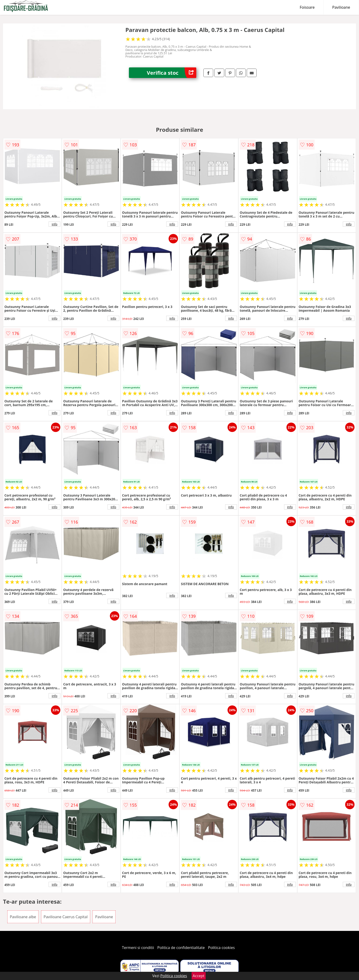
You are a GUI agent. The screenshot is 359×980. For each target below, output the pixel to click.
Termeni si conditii (138, 948)
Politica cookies (221, 948)
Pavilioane (341, 7)
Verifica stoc (172, 73)
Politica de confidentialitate (181, 948)
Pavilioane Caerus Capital (66, 917)
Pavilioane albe (23, 917)
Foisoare (307, 7)
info (54, 224)
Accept (199, 976)
